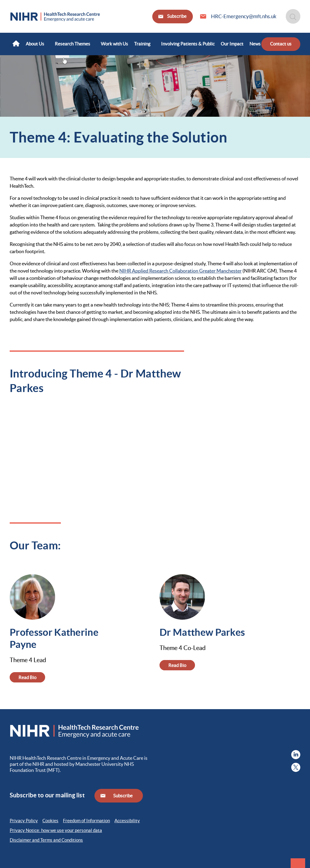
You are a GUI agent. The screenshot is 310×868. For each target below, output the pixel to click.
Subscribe (176, 16)
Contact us (281, 44)
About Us (35, 44)
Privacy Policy (24, 821)
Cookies (50, 821)
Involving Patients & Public (188, 44)
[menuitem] (16, 44)
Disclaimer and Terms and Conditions (46, 840)
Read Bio (27, 677)
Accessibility (127, 821)
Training (142, 44)
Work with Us (114, 44)
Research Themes (73, 44)
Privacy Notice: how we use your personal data (56, 830)
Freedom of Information (86, 821)
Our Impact (232, 44)
